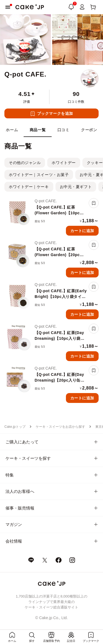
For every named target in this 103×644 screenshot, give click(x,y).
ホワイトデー (64, 163)
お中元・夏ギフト (76, 187)
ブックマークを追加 (55, 113)
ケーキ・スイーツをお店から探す (60, 427)
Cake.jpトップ (15, 427)
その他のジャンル (25, 163)
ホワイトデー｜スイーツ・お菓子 (39, 175)
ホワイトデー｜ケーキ (29, 187)
